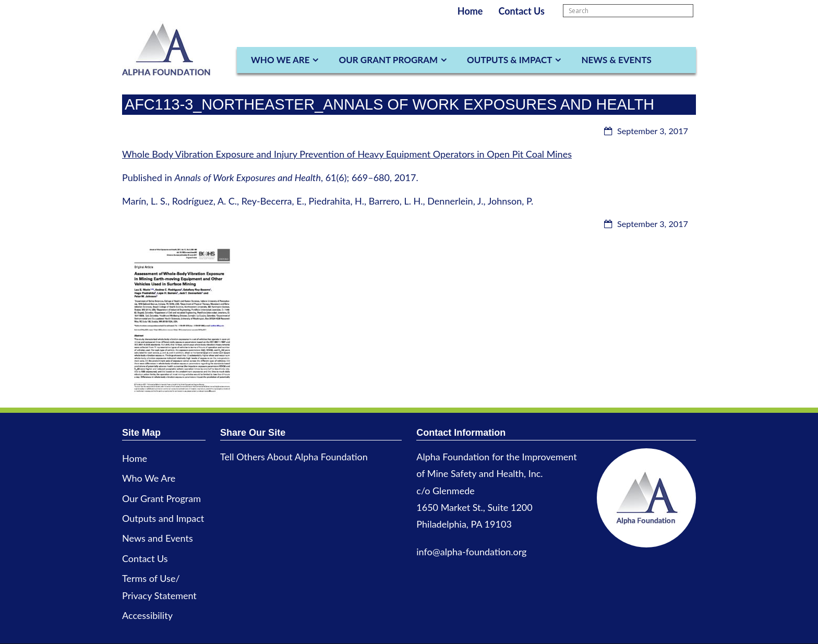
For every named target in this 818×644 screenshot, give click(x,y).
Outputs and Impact (163, 518)
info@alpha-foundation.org (471, 552)
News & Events (616, 60)
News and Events (158, 538)
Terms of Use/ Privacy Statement (159, 587)
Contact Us (521, 11)
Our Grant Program (388, 60)
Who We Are (280, 60)
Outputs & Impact (509, 60)
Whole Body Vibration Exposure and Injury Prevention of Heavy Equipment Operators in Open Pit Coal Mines (347, 154)
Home (470, 11)
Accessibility (147, 615)
